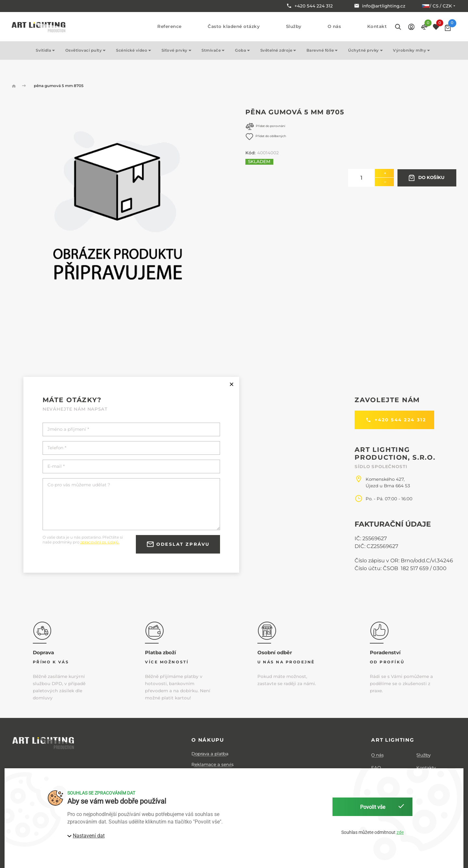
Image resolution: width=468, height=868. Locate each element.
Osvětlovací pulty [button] (87, 51)
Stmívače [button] (214, 51)
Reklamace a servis (213, 764)
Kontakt (377, 26)
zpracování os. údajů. (100, 542)
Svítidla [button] (46, 51)
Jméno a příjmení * (68, 429)
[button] (411, 26)
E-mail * (56, 466)
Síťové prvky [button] (178, 51)
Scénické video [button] (135, 51)
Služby (294, 26)
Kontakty (426, 768)
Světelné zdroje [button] (279, 51)
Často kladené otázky (234, 26)
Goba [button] (244, 51)
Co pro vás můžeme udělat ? (79, 485)
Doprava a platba (210, 754)
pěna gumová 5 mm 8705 (59, 86)
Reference (169, 26)
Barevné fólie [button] (323, 51)
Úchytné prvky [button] (366, 51)
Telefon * (57, 448)
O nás (334, 26)
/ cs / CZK (439, 6)
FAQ (376, 768)
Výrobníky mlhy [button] (413, 51)
